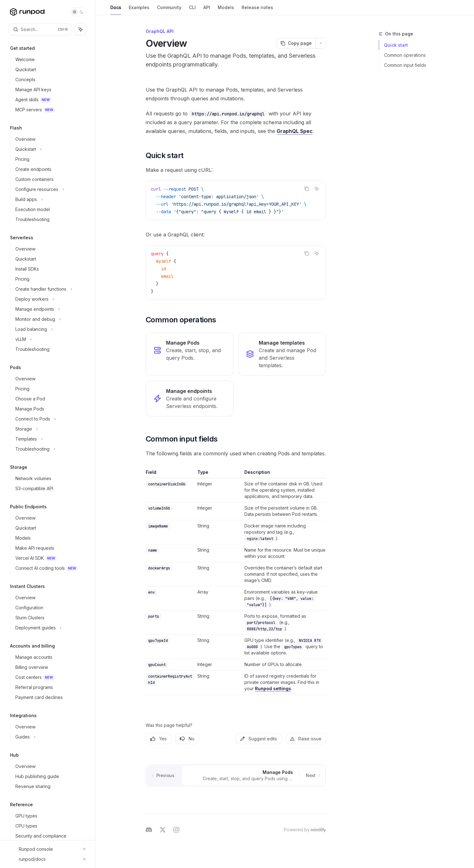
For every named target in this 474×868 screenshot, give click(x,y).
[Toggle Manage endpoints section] (50, 309)
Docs (116, 10)
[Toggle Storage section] (50, 429)
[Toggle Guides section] (50, 737)
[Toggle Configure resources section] (50, 189)
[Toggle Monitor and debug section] (50, 319)
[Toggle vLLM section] (50, 339)
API (207, 10)
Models (226, 10)
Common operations (405, 55)
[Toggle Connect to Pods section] (50, 419)
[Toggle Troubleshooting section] (50, 449)
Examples (139, 10)
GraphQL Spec (295, 131)
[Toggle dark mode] (78, 12)
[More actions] (321, 43)
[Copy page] (296, 43)
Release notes (257, 10)
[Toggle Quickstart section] (50, 149)
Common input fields (405, 65)
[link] (190, 354)
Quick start (396, 45)
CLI (192, 10)
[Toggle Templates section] (50, 439)
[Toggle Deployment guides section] (50, 628)
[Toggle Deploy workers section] (50, 299)
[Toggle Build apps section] (50, 199)
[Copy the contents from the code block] (307, 189)
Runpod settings (273, 688)
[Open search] (40, 29)
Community (169, 10)
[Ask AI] (317, 189)
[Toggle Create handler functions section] (50, 289)
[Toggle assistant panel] (81, 29)
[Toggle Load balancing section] (50, 329)
